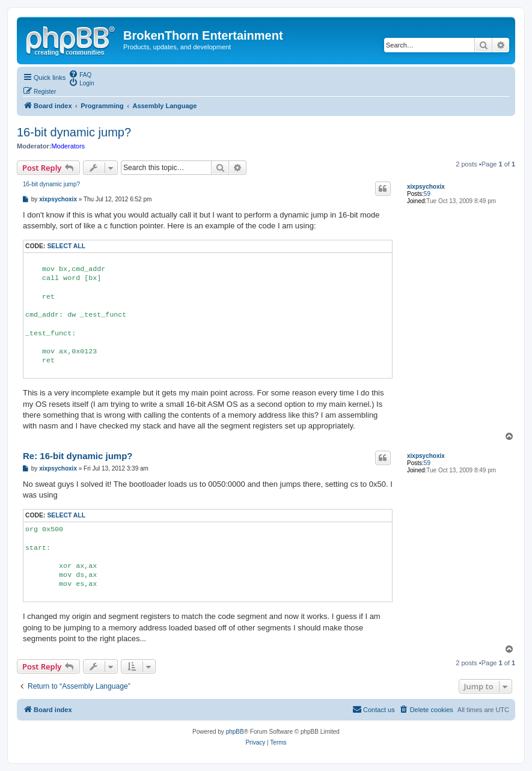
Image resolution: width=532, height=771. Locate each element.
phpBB (235, 732)
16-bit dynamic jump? (74, 132)
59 (427, 194)
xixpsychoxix (426, 187)
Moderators (68, 146)
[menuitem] (80, 74)
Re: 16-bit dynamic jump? (78, 456)
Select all (66, 246)
